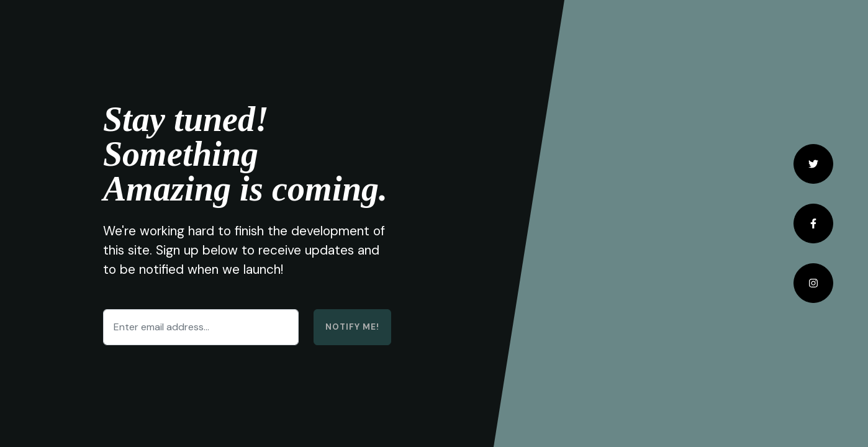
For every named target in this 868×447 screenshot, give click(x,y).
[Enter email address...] (201, 327)
